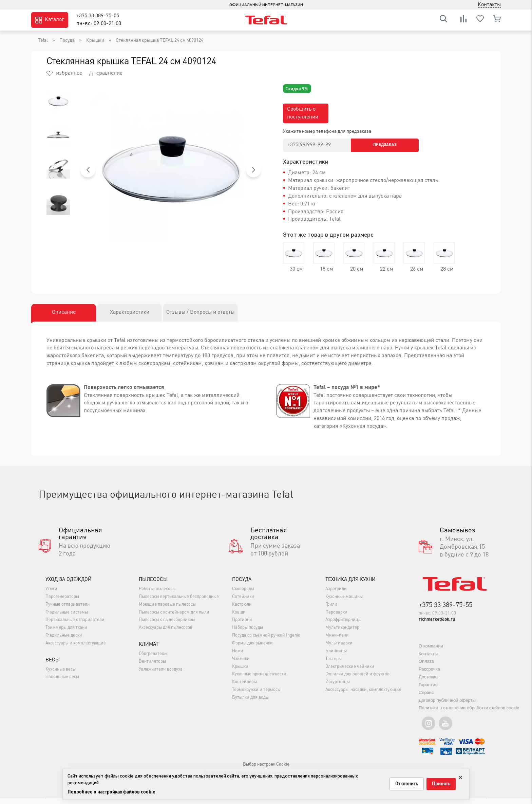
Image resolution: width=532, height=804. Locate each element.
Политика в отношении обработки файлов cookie (469, 714)
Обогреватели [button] (153, 660)
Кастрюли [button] (242, 610)
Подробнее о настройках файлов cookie (111, 792)
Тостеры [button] (334, 665)
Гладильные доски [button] (64, 642)
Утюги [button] (51, 595)
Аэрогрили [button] (336, 595)
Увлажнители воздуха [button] (161, 675)
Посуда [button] (242, 586)
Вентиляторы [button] (152, 668)
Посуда (67, 40)
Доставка (428, 683)
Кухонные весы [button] (61, 675)
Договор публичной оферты (447, 706)
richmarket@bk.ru (437, 626)
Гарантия (428, 690)
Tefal (43, 40)
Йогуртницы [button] (338, 688)
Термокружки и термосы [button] (256, 696)
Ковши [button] (239, 618)
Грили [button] (331, 610)
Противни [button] (242, 626)
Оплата (426, 667)
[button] (88, 170)
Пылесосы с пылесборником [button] (167, 626)
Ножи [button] (238, 657)
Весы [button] (53, 666)
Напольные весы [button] (62, 683)
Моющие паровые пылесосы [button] (167, 610)
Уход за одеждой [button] (69, 586)
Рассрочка (429, 675)
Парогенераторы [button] (62, 602)
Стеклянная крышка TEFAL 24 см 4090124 (159, 40)
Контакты (428, 660)
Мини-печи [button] (337, 642)
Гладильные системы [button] (67, 618)
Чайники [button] (241, 665)
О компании (431, 652)
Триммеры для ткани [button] (66, 634)
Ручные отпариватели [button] (68, 610)
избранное (64, 73)
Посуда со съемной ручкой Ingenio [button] (266, 642)
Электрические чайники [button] (350, 672)
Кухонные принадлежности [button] (259, 680)
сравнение (106, 73)
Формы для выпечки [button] (252, 649)
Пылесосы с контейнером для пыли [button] (174, 618)
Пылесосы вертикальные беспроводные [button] (179, 602)
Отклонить (407, 784)
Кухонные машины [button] (344, 602)
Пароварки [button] (336, 618)
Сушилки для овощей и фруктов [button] (357, 680)
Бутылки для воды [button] (250, 703)
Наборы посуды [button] (248, 634)
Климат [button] (149, 651)
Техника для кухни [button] (350, 586)
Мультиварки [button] (339, 649)
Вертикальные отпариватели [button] (75, 626)
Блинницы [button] (336, 657)
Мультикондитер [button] (342, 634)
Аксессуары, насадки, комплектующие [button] (363, 696)
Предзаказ (385, 145)
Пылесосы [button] (153, 586)
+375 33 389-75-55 (98, 16)
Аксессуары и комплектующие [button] (76, 649)
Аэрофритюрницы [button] (343, 626)
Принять (441, 784)
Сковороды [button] (243, 595)
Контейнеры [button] (244, 688)
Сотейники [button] (243, 602)
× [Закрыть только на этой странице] (460, 776)
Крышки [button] (240, 672)
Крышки (95, 40)
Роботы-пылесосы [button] (157, 595)
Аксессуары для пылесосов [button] (166, 634)
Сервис (426, 698)
